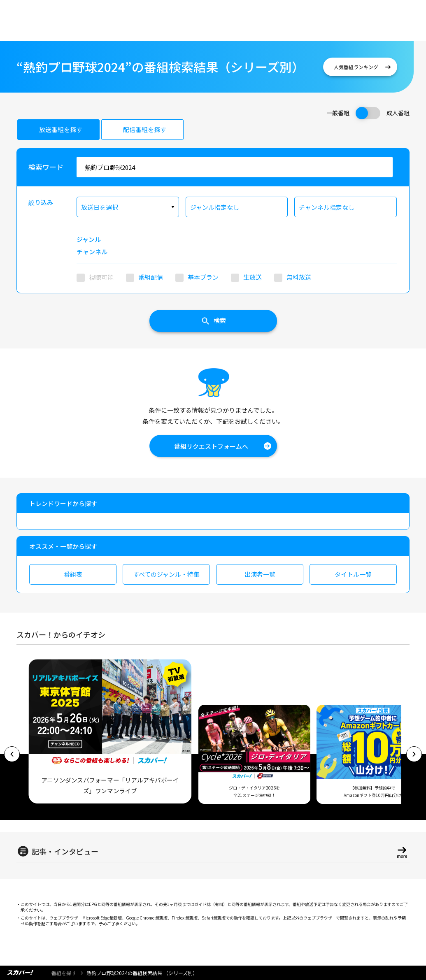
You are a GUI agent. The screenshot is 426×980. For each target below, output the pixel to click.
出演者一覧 (260, 574)
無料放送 (299, 277)
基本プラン (203, 277)
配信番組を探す (145, 129)
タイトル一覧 (353, 574)
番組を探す (64, 973)
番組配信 (151, 277)
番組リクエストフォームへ (211, 446)
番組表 (73, 574)
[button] (12, 754)
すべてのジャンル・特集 (166, 574)
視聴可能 (101, 277)
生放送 (253, 277)
